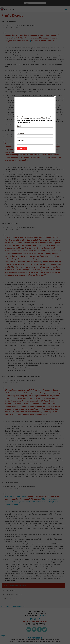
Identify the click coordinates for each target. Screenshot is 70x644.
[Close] (55, 97)
